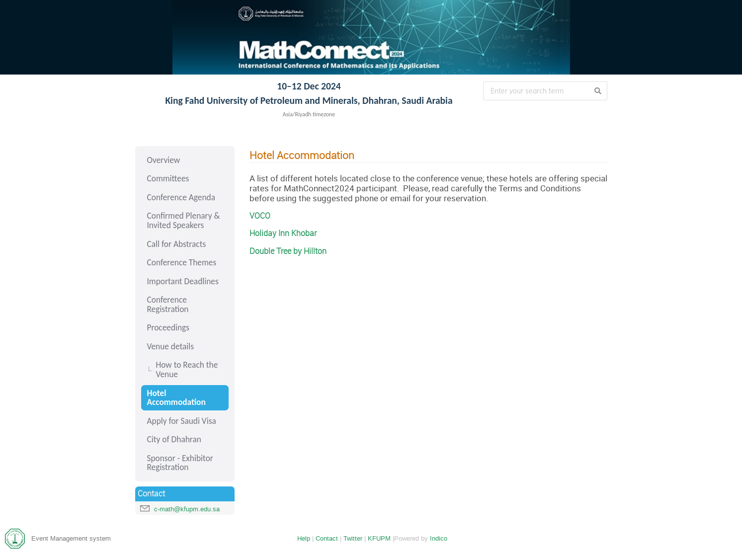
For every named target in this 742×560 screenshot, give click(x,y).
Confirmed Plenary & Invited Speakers (184, 220)
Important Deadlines (183, 281)
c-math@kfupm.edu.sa (187, 509)
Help (304, 538)
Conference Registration (168, 304)
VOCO (260, 216)
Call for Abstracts (177, 244)
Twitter (353, 538)
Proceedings (168, 327)
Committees (168, 178)
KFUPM (379, 538)
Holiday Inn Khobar (283, 233)
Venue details (171, 346)
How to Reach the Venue (187, 369)
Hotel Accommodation (176, 398)
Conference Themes (182, 262)
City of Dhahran (174, 439)
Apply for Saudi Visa (182, 421)
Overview (164, 160)
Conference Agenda (181, 197)
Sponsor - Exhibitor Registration (180, 463)
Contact (327, 538)
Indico (439, 538)
